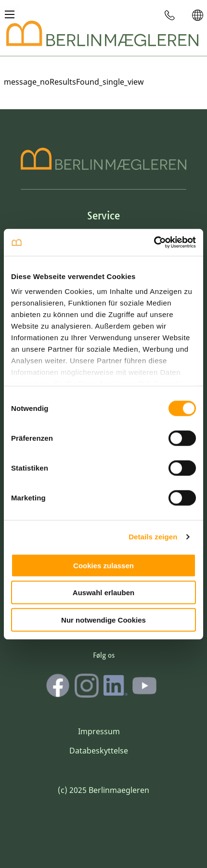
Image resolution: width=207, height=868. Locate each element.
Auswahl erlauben (103, 593)
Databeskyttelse (99, 751)
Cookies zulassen (103, 565)
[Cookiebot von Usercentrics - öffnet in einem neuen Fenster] (154, 243)
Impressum (99, 731)
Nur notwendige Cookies (103, 619)
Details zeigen (153, 537)
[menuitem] (170, 15)
